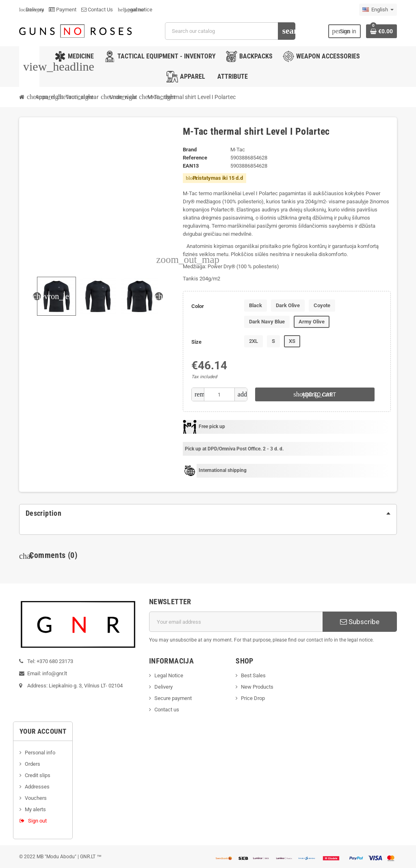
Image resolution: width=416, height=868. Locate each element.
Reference (195, 158)
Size (196, 342)
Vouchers (36, 798)
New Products (257, 687)
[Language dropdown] (378, 10)
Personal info (40, 753)
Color (198, 306)
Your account (43, 731)
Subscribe (360, 622)
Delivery (31, 10)
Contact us (167, 710)
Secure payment (173, 698)
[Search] (230, 31)
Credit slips (38, 775)
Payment (63, 10)
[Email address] (236, 622)
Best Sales (253, 675)
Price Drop (253, 698)
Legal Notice (169, 675)
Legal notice (135, 10)
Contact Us (97, 10)
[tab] (208, 513)
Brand (190, 150)
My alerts (35, 809)
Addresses (37, 787)
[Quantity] (219, 394)
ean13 (191, 166)
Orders (32, 764)
